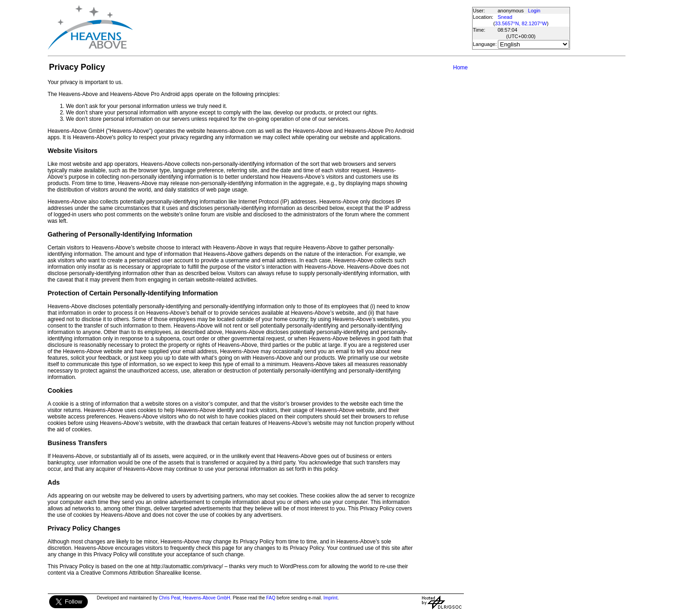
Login (534, 11)
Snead (505, 17)
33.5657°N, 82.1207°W (521, 23)
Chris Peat (170, 598)
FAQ (271, 598)
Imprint (331, 598)
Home (460, 68)
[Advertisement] (302, 28)
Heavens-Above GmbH (207, 598)
